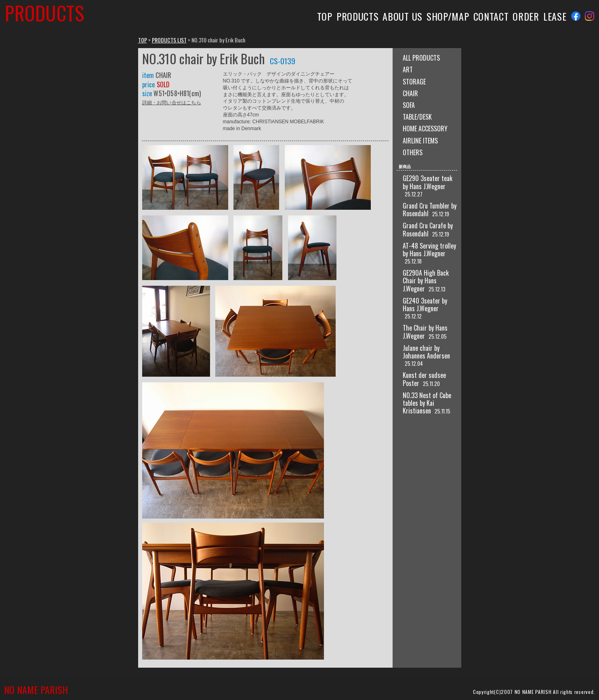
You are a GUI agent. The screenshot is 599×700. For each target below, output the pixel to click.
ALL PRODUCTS (421, 58)
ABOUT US (402, 16)
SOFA (409, 105)
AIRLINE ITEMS (420, 141)
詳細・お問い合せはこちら (172, 102)
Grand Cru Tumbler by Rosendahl (430, 210)
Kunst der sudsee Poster (424, 379)
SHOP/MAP (448, 16)
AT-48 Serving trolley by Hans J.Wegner (429, 250)
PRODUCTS (358, 16)
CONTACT (491, 16)
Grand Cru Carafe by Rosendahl (428, 229)
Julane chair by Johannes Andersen (426, 352)
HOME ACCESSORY (425, 129)
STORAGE (414, 82)
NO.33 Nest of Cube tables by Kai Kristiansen (427, 403)
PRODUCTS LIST (169, 40)
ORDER (526, 16)
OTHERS (413, 152)
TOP (325, 16)
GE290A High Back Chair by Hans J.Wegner (426, 280)
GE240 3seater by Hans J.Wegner (425, 305)
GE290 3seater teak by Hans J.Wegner (428, 182)
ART (408, 70)
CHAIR (410, 93)
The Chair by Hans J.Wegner (425, 332)
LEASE (555, 16)
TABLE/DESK (417, 117)
